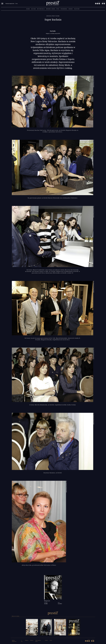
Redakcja (27, 640)
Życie (58, 9)
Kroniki (71, 9)
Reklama (32, 640)
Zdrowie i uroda (51, 9)
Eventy (51, 640)
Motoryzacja (41, 9)
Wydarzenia (64, 9)
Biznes (28, 9)
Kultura (34, 9)
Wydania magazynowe (10, 4)
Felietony (77, 9)
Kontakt (46, 640)
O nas (16, 4)
